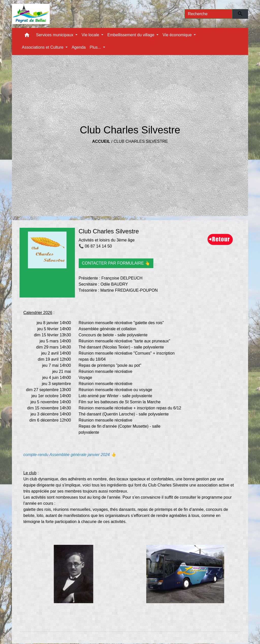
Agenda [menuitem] (79, 47)
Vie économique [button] (178, 35)
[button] (27, 36)
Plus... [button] (96, 47)
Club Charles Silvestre (141, 141)
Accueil (101, 141)
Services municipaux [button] (55, 35)
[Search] (208, 14)
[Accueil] (31, 14)
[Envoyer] (240, 14)
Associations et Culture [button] (43, 47)
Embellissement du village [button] (131, 35)
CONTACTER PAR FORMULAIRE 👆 (116, 263)
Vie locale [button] (91, 35)
